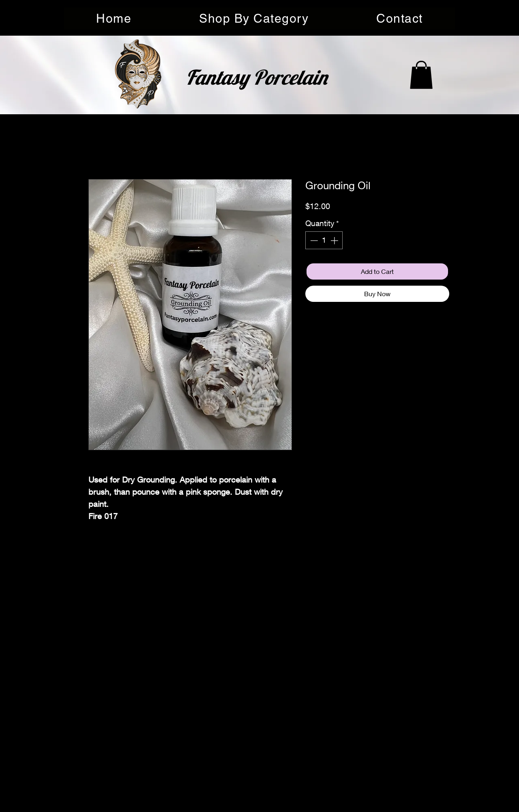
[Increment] (335, 240)
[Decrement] (313, 240)
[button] (254, 18)
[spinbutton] (324, 240)
